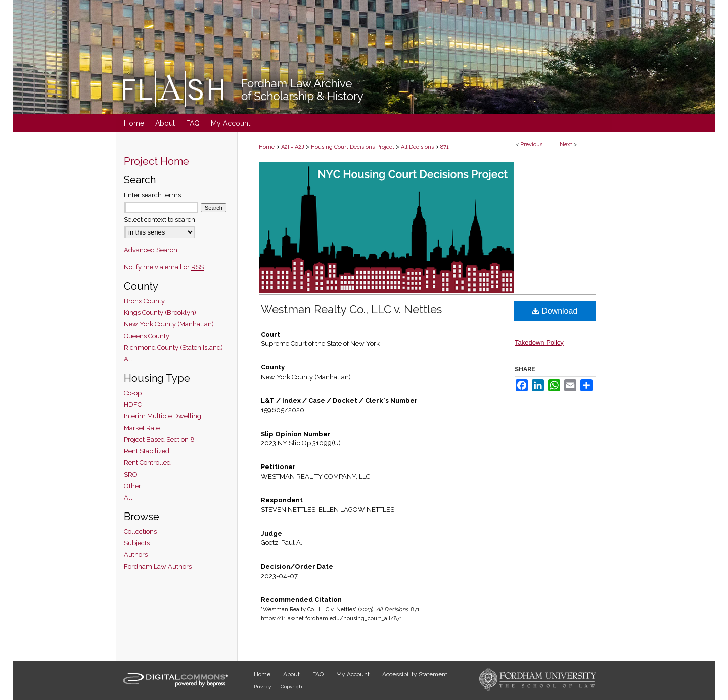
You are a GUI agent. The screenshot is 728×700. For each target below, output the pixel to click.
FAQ (319, 674)
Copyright (292, 687)
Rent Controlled (147, 463)
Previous (531, 144)
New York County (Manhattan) (169, 324)
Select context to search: (160, 220)
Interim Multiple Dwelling (163, 416)
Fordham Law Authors (158, 566)
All (128, 359)
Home (267, 147)
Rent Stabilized (147, 451)
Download (555, 311)
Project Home (156, 161)
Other (132, 486)
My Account (354, 674)
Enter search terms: (153, 195)
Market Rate (142, 428)
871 (445, 147)
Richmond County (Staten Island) (173, 347)
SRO (131, 474)
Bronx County (144, 301)
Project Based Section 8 (159, 439)
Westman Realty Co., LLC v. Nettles (351, 309)
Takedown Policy (539, 342)
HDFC (133, 405)
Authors (136, 555)
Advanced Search (151, 250)
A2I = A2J (293, 147)
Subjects (137, 543)
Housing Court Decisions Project (353, 147)
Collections (140, 531)
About (292, 674)
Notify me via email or (164, 267)
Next (566, 144)
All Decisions (417, 147)
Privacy (263, 687)
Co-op (133, 393)
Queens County (147, 336)
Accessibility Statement (415, 674)
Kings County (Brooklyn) (160, 313)
